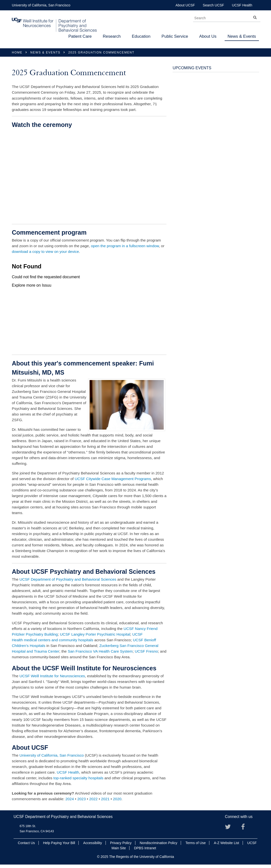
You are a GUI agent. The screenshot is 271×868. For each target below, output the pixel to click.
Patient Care (80, 36)
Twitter (230, 829)
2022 (93, 799)
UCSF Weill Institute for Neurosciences (52, 676)
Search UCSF (213, 5)
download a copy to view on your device (45, 252)
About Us (208, 36)
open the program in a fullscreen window (125, 246)
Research (112, 36)
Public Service (175, 36)
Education (141, 36)
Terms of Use (196, 843)
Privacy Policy (121, 843)
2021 (105, 799)
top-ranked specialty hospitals (79, 778)
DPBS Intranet (145, 848)
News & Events (242, 36)
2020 (117, 799)
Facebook (246, 829)
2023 (81, 799)
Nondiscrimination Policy (158, 843)
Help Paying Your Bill (59, 843)
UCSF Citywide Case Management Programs (113, 479)
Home (17, 52)
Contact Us (26, 843)
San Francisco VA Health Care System (100, 651)
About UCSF (185, 5)
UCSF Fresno (146, 651)
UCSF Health (242, 5)
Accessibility (92, 843)
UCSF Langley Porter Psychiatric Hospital (95, 634)
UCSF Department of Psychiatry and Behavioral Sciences (68, 579)
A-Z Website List (226, 843)
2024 (70, 799)
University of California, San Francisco (41, 5)
